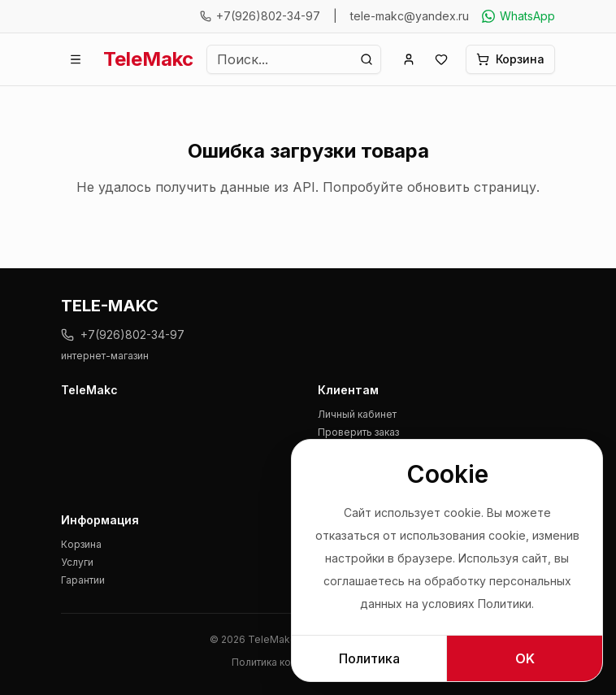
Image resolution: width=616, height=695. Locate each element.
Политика (369, 658)
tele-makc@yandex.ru (410, 16)
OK (525, 658)
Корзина (81, 544)
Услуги (77, 562)
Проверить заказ (358, 432)
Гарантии (83, 580)
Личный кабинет (357, 414)
